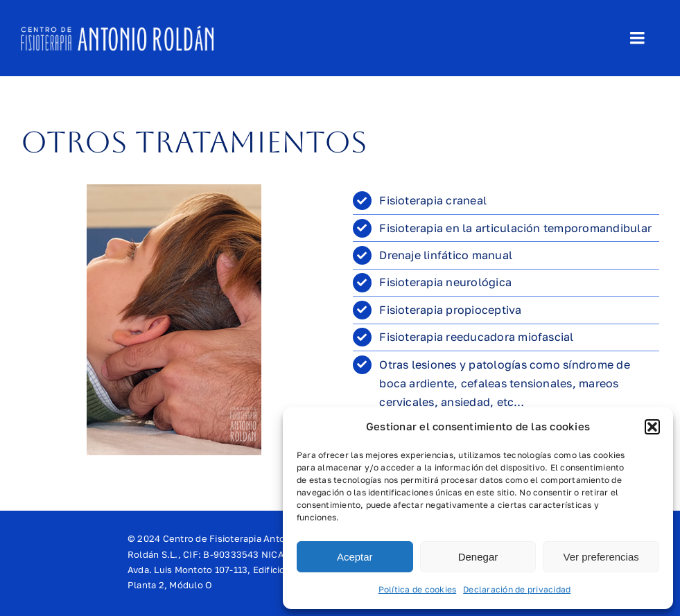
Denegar (478, 557)
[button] (652, 427)
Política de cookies (418, 589)
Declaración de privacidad (517, 589)
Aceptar (355, 557)
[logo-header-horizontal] (117, 31)
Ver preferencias (601, 557)
